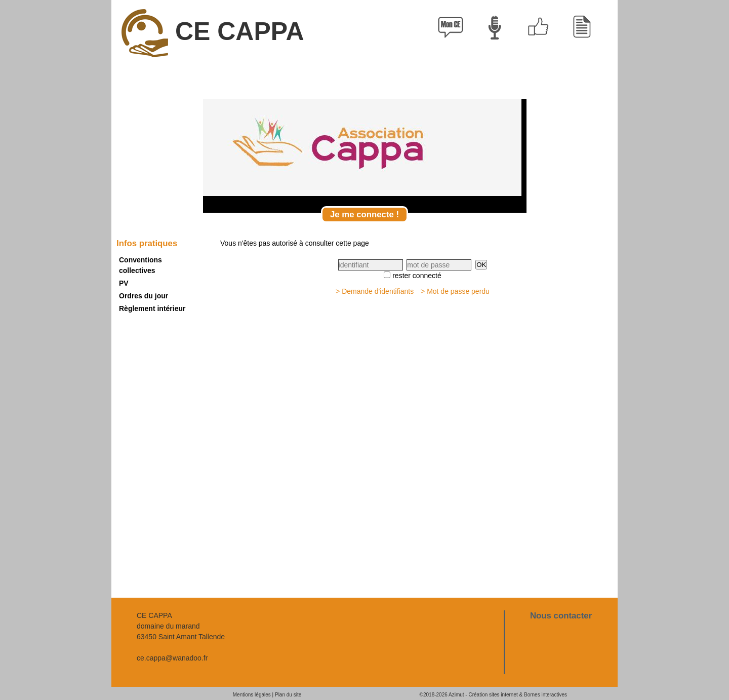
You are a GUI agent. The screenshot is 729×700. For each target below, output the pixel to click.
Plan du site (288, 695)
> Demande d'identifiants (375, 291)
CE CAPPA (213, 33)
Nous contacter (561, 616)
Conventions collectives (140, 265)
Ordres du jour (144, 296)
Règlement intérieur (152, 308)
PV (124, 283)
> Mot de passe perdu (455, 291)
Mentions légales (252, 695)
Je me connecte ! (364, 215)
